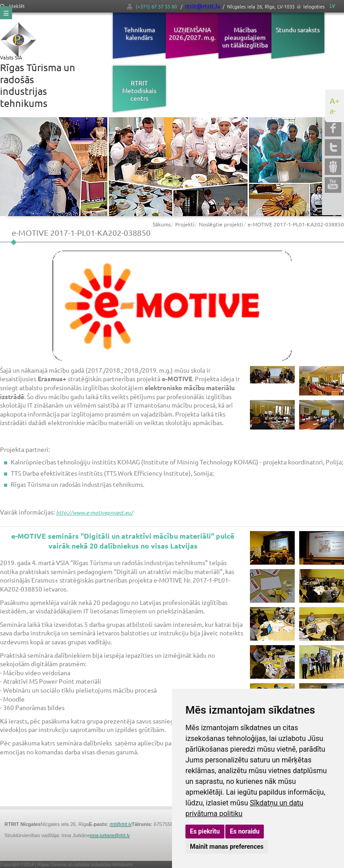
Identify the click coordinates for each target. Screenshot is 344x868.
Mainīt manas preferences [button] (227, 847)
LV (332, 6)
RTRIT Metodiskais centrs (139, 90)
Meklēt (12, 6)
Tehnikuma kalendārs (140, 33)
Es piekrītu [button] (205, 831)
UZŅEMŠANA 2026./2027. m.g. (192, 33)
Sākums (162, 224)
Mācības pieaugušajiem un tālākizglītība (245, 37)
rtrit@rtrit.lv (203, 6)
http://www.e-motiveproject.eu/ (95, 512)
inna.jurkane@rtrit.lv (110, 836)
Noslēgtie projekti (221, 224)
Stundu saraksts (298, 30)
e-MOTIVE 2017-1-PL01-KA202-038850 (296, 224)
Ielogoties (314, 6)
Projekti (185, 224)
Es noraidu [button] (245, 831)
